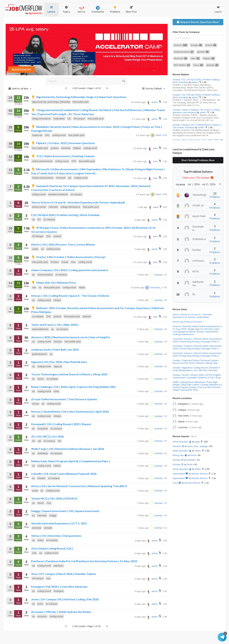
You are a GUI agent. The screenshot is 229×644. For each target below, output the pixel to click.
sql (39, 454)
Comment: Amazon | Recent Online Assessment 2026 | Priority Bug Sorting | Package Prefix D (197, 353)
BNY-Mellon (182, 78)
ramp (56, 404)
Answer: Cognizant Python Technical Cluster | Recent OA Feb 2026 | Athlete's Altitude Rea (196, 374)
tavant (41, 516)
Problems (115, 10)
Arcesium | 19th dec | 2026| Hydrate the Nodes (61, 624)
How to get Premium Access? (188, 334)
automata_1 (154, 300)
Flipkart (77, 161)
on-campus (76, 207)
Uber (195, 71)
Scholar (178, 473)
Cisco (198, 78)
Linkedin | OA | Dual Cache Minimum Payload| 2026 (64, 486)
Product (55, 275)
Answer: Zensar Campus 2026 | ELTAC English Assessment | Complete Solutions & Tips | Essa (197, 389)
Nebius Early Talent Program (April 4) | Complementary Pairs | (71, 474)
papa (153, 220)
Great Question (182, 454)
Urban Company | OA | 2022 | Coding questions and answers (70, 283)
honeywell (43, 441)
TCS (74, 174)
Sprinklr (203, 65)
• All (193, 449)
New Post (131, 10)
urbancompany (45, 287)
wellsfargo (43, 466)
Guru (177, 496)
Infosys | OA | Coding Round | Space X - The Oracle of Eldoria (70, 308)
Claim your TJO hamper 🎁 (198, 190)
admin (152, 115)
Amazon (180, 58)
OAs (47, 148)
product (55, 161)
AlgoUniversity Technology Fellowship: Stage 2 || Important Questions (79, 110)
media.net (37, 148)
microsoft (61, 190)
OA (69, 131)
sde (34, 300)
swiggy (53, 528)
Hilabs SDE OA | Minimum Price (54, 295)
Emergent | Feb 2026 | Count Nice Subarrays (59, 599)
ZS (34, 454)
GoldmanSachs (184, 65)
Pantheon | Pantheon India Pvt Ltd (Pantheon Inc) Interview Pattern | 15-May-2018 (84, 574)
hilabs (82, 300)
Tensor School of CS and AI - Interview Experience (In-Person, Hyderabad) (78, 215)
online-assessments (42, 174)
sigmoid (58, 379)
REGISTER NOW (21, 82)
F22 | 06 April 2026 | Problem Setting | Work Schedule (65, 228)
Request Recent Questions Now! (198, 35)
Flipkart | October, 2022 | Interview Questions (63, 156)
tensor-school (39, 220)
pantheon (59, 578)
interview (66, 161)
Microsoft (181, 71)
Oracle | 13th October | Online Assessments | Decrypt (68, 270)
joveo (40, 617)
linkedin (41, 491)
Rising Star (180, 468)
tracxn (41, 392)
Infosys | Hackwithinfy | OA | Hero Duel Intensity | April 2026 (70, 424)
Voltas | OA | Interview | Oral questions (56, 548)
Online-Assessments (43, 190)
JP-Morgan (38, 249)
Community (98, 10)
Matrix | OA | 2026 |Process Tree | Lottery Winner (63, 257)
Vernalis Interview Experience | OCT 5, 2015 (59, 536)
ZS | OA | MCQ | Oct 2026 (47, 449)
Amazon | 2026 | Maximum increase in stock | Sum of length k (71, 350)
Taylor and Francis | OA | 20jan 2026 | (55, 337)
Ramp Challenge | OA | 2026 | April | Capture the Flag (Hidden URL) (73, 399)
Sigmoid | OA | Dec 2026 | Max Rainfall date (59, 375)
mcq (49, 516)
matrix (35, 262)
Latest (51, 10)
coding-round (59, 148)
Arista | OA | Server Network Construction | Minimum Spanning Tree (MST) (79, 499)
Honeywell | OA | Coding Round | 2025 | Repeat (61, 437)
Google (196, 58)
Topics (66, 8)
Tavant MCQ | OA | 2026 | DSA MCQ (54, 511)
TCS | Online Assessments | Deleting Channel (63, 169)
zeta (34, 566)
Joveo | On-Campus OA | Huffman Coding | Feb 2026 (65, 612)
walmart (87, 329)
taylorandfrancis (40, 342)
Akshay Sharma (199, 486)
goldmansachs (40, 367)
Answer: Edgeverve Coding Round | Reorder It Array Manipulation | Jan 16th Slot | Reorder (196, 382)
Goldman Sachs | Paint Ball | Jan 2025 (55, 362)
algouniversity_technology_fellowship (51, 115)
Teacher (178, 459)
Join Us (81, 9)
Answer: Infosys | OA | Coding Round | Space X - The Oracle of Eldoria (198, 139)
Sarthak (156, 287)
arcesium (42, 629)
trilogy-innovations (41, 131)
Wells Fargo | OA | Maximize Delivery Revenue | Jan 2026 (68, 461)
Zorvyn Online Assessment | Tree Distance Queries (64, 412)
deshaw (212, 78)
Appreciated (180, 486)
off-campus (79, 131)
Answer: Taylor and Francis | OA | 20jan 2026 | (196, 153)
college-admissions (70, 220)
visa (48, 591)
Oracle (65, 275)
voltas (40, 553)
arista (35, 503)
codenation (59, 131)
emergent (59, 604)
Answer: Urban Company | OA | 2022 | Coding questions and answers (196, 124)
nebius (57, 478)
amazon (58, 354)
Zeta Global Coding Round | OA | (52, 561)
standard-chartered (58, 207)
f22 (39, 232)
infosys (57, 313)
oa (33, 232)
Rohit (156, 148)
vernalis (48, 541)
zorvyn (36, 416)
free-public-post (81, 115)
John (153, 161)
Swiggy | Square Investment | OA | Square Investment (65, 524)
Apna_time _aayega (198, 459)
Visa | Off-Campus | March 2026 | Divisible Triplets (64, 587)
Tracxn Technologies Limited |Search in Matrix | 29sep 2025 (69, 387)
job (70, 190)
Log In (218, 10)
